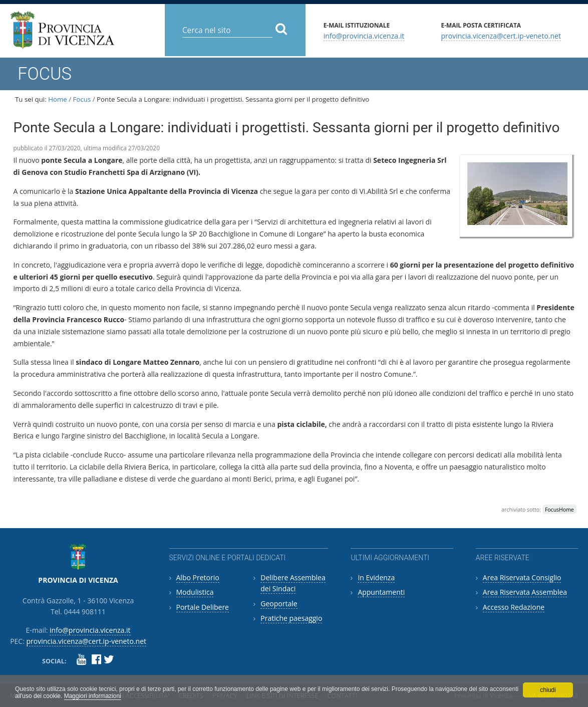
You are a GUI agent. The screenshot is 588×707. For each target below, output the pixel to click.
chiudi (548, 690)
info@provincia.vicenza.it (364, 35)
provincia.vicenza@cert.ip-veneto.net (501, 35)
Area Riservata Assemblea (525, 592)
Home (58, 99)
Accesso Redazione (514, 607)
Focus (82, 99)
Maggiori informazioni (93, 696)
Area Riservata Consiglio (522, 577)
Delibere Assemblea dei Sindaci (293, 583)
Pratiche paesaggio (291, 618)
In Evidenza (376, 577)
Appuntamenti (381, 592)
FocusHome (559, 510)
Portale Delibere (203, 607)
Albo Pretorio (198, 577)
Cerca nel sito (182, 22)
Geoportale (279, 604)
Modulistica (195, 592)
